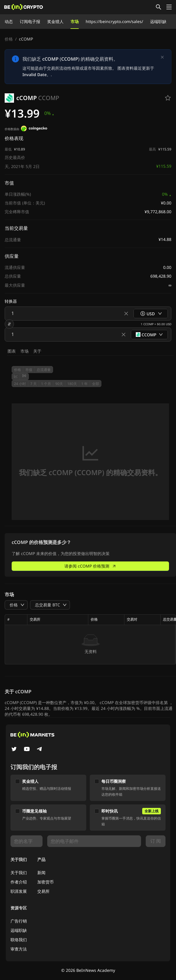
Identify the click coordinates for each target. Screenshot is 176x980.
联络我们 (19, 940)
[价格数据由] (34, 129)
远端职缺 (158, 21)
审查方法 (19, 949)
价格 (9, 39)
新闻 (41, 873)
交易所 (43, 891)
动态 (9, 21)
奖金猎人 (55, 21)
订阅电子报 (30, 21)
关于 (37, 351)
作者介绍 (19, 882)
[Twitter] (14, 750)
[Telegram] (40, 750)
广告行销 (19, 921)
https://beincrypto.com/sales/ (114, 21)
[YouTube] (27, 750)
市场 (75, 21)
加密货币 (45, 882)
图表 (12, 351)
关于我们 (19, 873)
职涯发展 (19, 891)
